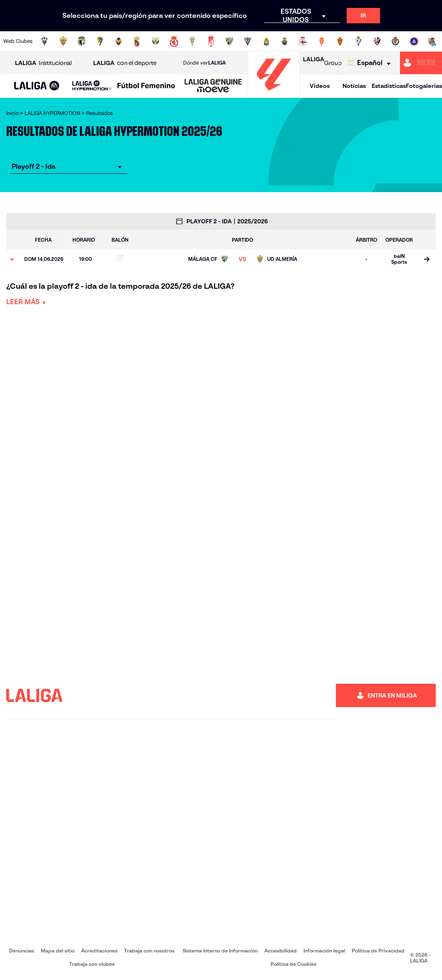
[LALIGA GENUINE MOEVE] (213, 86)
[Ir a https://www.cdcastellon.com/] (119, 41)
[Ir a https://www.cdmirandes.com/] (248, 41)
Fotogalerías (424, 86)
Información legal (324, 951)
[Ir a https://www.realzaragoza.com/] (340, 41)
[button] (37, 86)
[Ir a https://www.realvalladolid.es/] (395, 41)
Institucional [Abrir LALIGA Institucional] (43, 63)
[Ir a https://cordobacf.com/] (192, 41)
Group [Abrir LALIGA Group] (322, 63)
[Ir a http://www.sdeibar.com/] (358, 41)
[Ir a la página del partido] (426, 260)
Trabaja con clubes (92, 964)
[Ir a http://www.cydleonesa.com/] (174, 41)
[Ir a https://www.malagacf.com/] (229, 41)
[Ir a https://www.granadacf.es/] (211, 41)
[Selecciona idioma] (371, 63)
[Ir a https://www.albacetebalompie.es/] (45, 41)
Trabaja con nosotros (149, 951)
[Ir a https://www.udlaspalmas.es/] (266, 41)
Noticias (354, 86)
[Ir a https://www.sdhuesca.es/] (377, 41)
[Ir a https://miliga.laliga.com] (421, 63)
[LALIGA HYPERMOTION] (92, 86)
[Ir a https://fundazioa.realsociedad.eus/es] (432, 41)
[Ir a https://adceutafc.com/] (137, 41)
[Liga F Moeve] (146, 86)
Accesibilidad (281, 951)
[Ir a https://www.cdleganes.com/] (156, 41)
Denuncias (22, 951)
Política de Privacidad (378, 951)
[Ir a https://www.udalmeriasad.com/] (63, 41)
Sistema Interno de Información (220, 951)
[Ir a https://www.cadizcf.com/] (100, 41)
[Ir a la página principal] (274, 94)
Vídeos (320, 86)
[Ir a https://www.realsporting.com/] (322, 41)
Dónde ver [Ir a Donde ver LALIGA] (204, 63)
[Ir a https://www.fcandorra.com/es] (414, 41)
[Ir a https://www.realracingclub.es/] (285, 41)
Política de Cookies (293, 964)
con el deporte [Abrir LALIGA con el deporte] (125, 63)
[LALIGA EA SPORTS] (37, 86)
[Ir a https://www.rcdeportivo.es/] (303, 41)
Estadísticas (389, 86)
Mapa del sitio (58, 951)
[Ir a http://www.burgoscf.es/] (82, 41)
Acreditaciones (99, 951)
